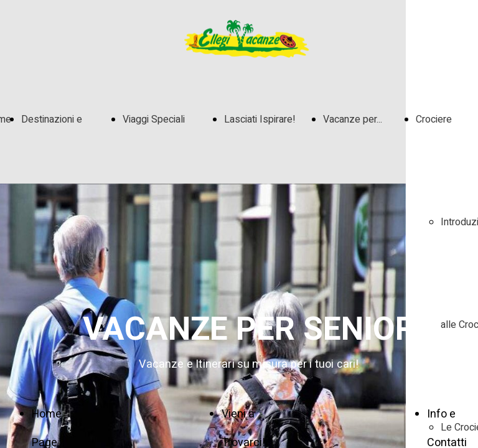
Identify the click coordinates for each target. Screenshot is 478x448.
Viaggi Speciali (154, 119)
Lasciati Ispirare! (260, 119)
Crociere (434, 119)
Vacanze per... (353, 119)
